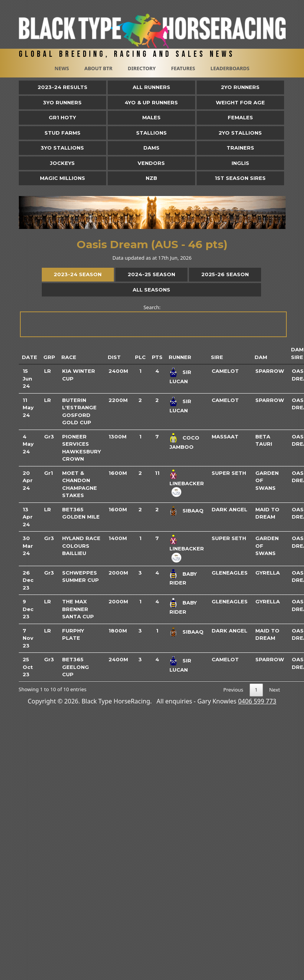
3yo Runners (62, 102)
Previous (233, 690)
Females (240, 117)
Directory (142, 68)
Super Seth (229, 473)
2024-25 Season (151, 274)
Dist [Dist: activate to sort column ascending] (114, 357)
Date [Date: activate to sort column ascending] (30, 357)
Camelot (225, 371)
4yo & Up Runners (151, 102)
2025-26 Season (225, 274)
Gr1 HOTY (62, 117)
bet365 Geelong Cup (76, 667)
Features (183, 68)
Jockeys (62, 163)
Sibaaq (193, 511)
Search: (153, 320)
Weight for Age (240, 102)
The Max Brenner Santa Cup (78, 609)
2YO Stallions (240, 133)
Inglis (240, 163)
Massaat (225, 436)
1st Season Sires (240, 178)
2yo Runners (240, 87)
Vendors (151, 163)
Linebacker (187, 483)
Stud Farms (62, 133)
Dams (151, 148)
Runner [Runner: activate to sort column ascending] (180, 357)
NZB (151, 178)
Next (275, 690)
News (62, 68)
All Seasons (151, 290)
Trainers (240, 148)
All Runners (151, 87)
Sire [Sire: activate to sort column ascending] (217, 357)
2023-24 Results (62, 87)
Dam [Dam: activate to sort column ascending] (261, 357)
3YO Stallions (62, 148)
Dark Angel (229, 509)
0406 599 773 (257, 701)
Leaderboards (230, 68)
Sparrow (270, 371)
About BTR (98, 68)
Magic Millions (62, 178)
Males (151, 117)
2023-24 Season (78, 274)
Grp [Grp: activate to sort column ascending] (49, 357)
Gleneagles (230, 573)
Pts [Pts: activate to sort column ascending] (157, 357)
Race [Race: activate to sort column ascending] (69, 357)
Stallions (151, 133)
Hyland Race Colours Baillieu (81, 546)
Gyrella (268, 573)
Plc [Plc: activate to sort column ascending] (140, 357)
